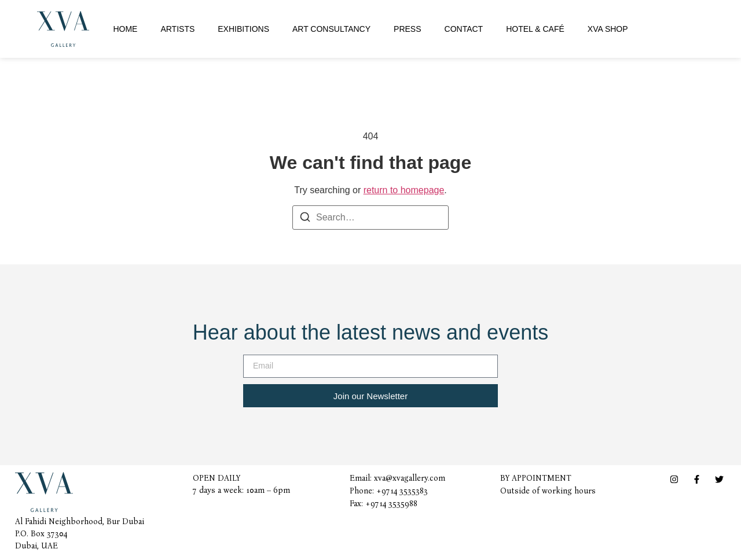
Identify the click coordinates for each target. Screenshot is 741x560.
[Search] (305, 219)
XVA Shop (608, 29)
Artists (177, 29)
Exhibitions (243, 29)
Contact (464, 29)
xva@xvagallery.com (410, 478)
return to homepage (404, 190)
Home (125, 29)
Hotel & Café (535, 29)
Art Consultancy (331, 29)
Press (407, 29)
